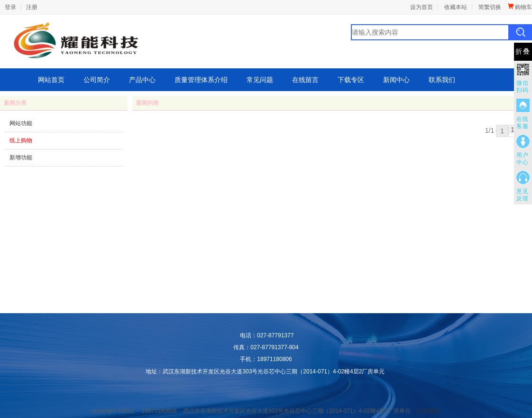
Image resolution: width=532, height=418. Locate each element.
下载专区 (351, 80)
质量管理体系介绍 (201, 80)
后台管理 (428, 411)
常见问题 (260, 80)
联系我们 (442, 80)
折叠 (523, 51)
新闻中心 (396, 80)
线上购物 (21, 140)
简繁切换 (490, 7)
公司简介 (97, 80)
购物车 (520, 7)
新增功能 (21, 158)
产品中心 (142, 80)
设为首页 (422, 7)
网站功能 (21, 123)
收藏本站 (456, 7)
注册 (32, 7)
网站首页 (51, 80)
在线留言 (305, 80)
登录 (10, 7)
